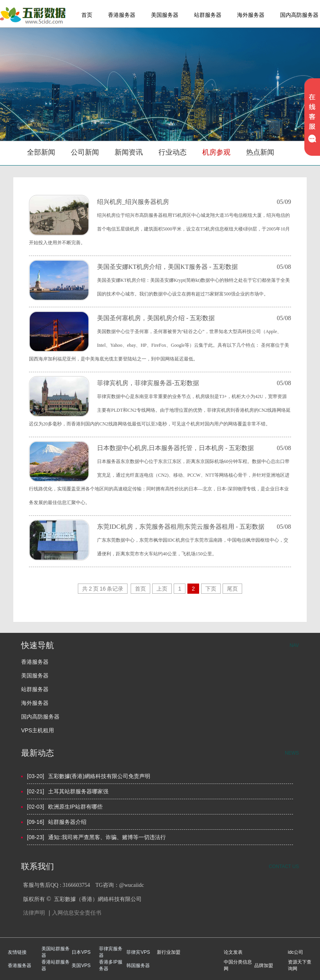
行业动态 (173, 152)
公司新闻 (85, 152)
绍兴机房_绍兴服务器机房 (133, 202)
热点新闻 (260, 152)
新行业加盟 (169, 952)
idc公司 (296, 952)
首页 (87, 15)
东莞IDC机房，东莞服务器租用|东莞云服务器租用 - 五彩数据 (181, 527)
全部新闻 (41, 152)
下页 (211, 589)
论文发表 (233, 952)
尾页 (232, 589)
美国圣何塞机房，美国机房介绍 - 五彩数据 (156, 318)
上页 (162, 589)
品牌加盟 (264, 966)
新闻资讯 (129, 152)
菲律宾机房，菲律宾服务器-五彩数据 (148, 383)
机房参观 (216, 152)
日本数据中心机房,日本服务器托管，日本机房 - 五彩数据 (175, 448)
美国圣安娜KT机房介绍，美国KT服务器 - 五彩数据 (167, 267)
